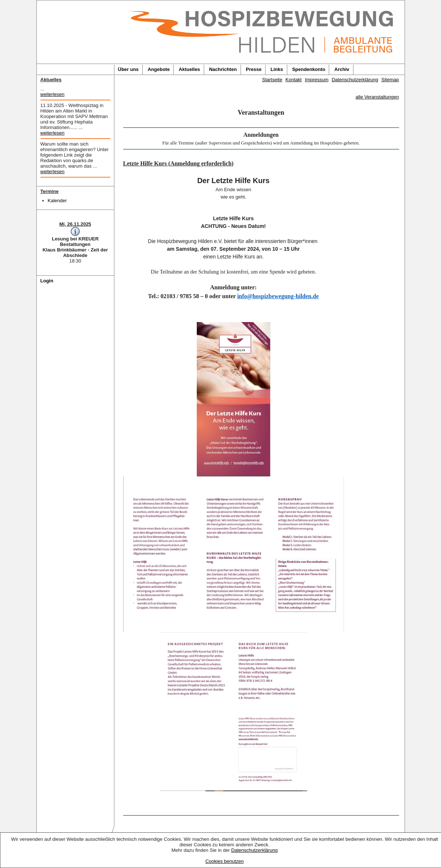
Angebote (159, 69)
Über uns (128, 69)
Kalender (57, 201)
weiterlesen (53, 94)
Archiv (342, 69)
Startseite (272, 80)
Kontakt (294, 80)
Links (277, 69)
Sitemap (390, 80)
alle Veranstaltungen (377, 97)
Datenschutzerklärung (255, 850)
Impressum (317, 80)
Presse (254, 69)
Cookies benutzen (224, 861)
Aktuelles (189, 69)
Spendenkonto (309, 69)
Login (47, 281)
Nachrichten (223, 69)
